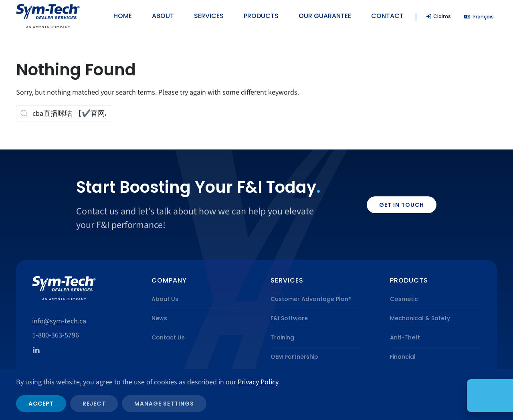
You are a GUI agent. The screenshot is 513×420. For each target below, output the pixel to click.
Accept (41, 404)
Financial (403, 357)
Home (123, 16)
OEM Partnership (294, 357)
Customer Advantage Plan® (311, 299)
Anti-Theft (405, 337)
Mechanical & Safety (420, 318)
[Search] (64, 113)
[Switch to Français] (479, 17)
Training (282, 337)
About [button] (163, 16)
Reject (94, 404)
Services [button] (209, 16)
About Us (165, 299)
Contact (387, 16)
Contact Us (168, 337)
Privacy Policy (258, 382)
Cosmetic (404, 299)
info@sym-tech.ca (59, 321)
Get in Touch (402, 205)
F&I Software (289, 318)
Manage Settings (164, 404)
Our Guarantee (325, 16)
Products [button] (261, 16)
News (159, 318)
